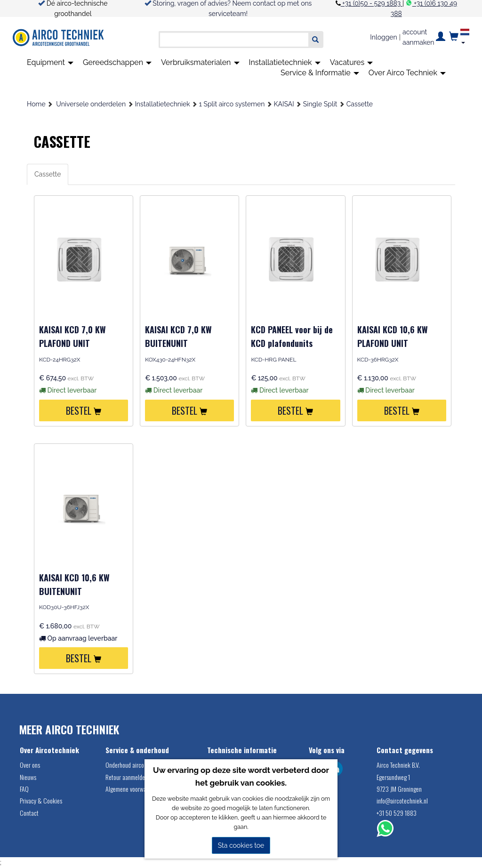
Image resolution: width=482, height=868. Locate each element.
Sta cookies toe (241, 845)
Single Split (320, 104)
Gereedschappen (117, 62)
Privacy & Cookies (41, 800)
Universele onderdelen (91, 104)
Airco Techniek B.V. (398, 765)
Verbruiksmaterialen (200, 62)
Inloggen (383, 37)
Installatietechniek (285, 62)
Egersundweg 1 (393, 777)
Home (36, 104)
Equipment (50, 62)
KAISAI (284, 104)
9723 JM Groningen (399, 789)
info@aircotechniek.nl (402, 800)
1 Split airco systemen (232, 104)
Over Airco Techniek (407, 73)
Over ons (30, 765)
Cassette (360, 104)
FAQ (24, 789)
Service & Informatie (320, 73)
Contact (29, 813)
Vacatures (352, 62)
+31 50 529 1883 (397, 813)
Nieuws (28, 777)
